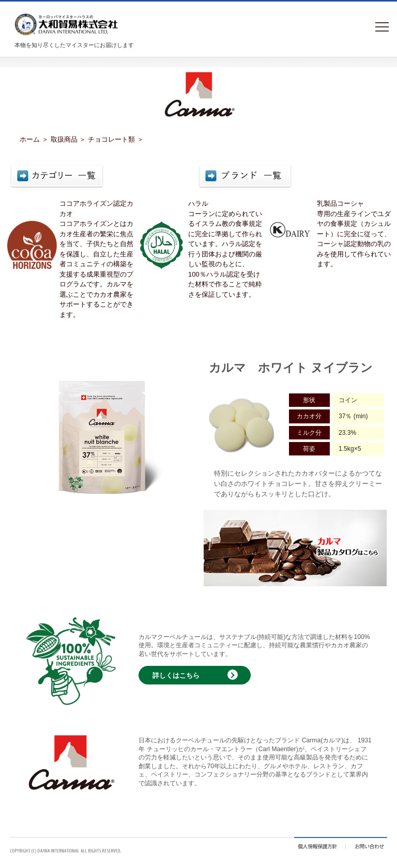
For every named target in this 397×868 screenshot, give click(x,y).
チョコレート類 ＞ (116, 139)
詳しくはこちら (176, 675)
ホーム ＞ (34, 139)
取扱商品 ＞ (68, 139)
